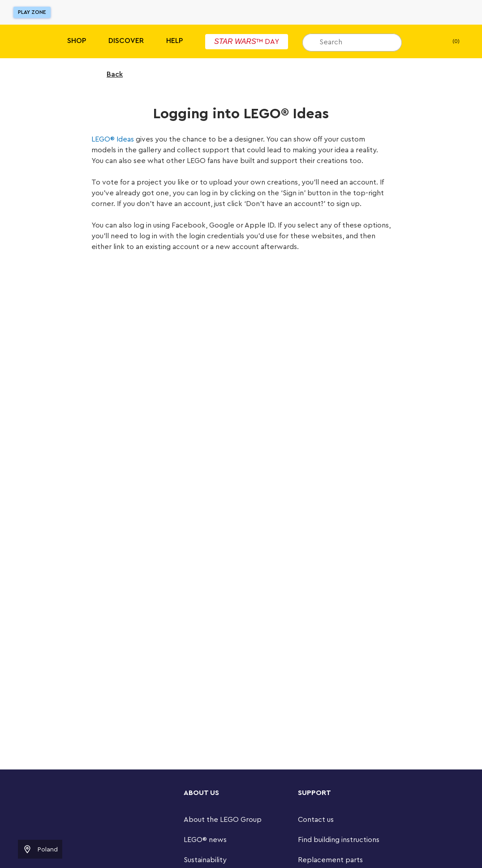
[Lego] (26, 41)
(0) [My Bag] (449, 42)
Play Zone (32, 12)
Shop (77, 41)
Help (174, 41)
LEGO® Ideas (113, 139)
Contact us (316, 820)
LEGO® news (205, 840)
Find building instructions (339, 840)
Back (109, 74)
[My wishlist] (422, 42)
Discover (126, 41)
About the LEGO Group (223, 820)
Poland (40, 849)
